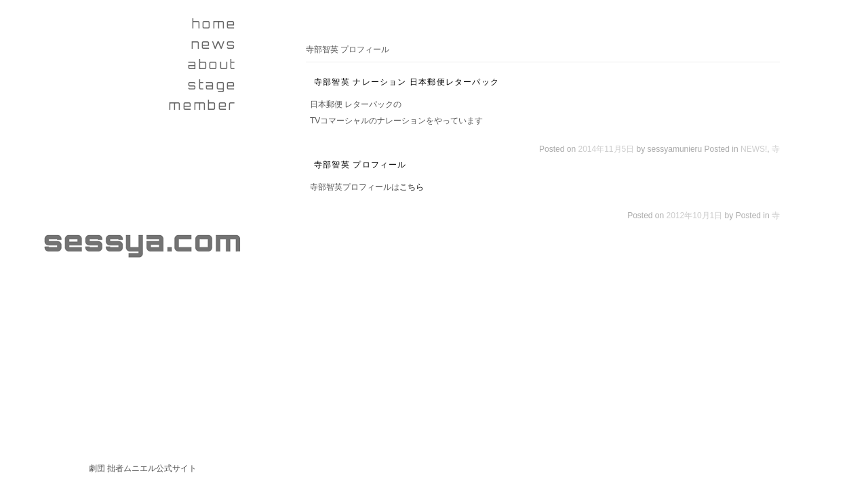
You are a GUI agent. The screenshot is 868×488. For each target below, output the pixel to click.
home (215, 24)
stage (213, 85)
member (203, 105)
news (214, 44)
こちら (412, 187)
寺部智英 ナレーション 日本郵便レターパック (407, 82)
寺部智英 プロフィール (360, 165)
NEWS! (754, 149)
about (213, 64)
